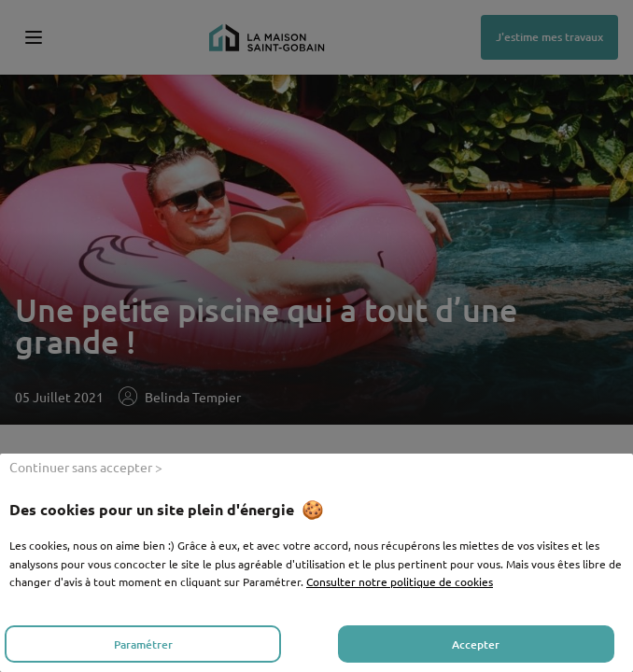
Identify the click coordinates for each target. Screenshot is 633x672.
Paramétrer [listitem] (143, 644)
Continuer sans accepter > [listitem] (86, 467)
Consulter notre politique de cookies (400, 581)
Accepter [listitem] (476, 644)
